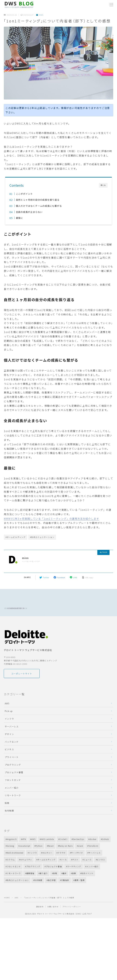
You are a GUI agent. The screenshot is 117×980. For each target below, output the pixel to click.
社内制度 (9, 825)
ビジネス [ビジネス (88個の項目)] (101, 874)
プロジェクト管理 (14, 787)
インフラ (9, 733)
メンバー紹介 (12, 802)
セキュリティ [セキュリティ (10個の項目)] (26, 874)
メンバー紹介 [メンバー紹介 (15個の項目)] (93, 881)
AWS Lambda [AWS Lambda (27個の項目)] (47, 853)
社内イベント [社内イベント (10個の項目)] (87, 888)
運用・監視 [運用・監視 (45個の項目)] (80, 894)
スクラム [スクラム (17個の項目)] (11, 874)
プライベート (12, 771)
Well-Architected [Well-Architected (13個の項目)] (15, 867)
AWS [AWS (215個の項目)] (33, 853)
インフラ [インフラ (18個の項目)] (33, 867)
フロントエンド (13, 794)
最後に (19, 218)
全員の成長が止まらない (30, 212)
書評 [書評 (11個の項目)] (64, 888)
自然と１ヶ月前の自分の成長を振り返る (39, 200)
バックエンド (12, 756)
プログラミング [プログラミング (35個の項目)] (33, 881)
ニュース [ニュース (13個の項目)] (88, 874)
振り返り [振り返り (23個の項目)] (44, 888)
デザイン (9, 748)
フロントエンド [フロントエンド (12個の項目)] (14, 881)
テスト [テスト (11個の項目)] (75, 874)
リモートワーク (13, 810)
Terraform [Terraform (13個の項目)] (93, 860)
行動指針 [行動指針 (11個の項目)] (65, 894)
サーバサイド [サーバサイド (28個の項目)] (77, 867)
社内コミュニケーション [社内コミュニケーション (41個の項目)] (18, 894)
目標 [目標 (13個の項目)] (74, 888)
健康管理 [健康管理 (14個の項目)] (30, 888)
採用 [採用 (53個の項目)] (55, 888)
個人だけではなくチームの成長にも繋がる (40, 206)
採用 (7, 817)
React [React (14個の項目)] (51, 860)
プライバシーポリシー (72, 921)
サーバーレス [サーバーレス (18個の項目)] (95, 867)
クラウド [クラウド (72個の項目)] (62, 867)
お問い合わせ (53, 921)
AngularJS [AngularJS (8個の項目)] (12, 853)
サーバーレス (12, 741)
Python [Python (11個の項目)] (39, 860)
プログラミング (13, 779)
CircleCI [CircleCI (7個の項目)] (63, 853)
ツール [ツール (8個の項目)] (64, 874)
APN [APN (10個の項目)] (24, 853)
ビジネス (9, 764)
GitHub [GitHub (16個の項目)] (105, 853)
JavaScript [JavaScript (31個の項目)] (25, 860)
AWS (40, 15)
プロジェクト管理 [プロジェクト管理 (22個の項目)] (54, 881)
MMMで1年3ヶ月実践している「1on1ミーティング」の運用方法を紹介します (51, 519)
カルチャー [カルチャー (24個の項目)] (47, 867)
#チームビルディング (16, 537)
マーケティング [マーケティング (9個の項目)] (74, 881)
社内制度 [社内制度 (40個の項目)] (38, 894)
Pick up (9, 725)
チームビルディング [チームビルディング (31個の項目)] (46, 874)
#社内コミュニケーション (42, 537)
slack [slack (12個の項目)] (81, 860)
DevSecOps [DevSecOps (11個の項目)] (78, 853)
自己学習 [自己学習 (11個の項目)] (52, 894)
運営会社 (40, 921)
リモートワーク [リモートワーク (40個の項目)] (14, 888)
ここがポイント (25, 194)
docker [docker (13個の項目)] (93, 853)
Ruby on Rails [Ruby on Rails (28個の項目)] (66, 860)
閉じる (103, 185)
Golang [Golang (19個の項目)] (10, 860)
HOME (7, 912)
